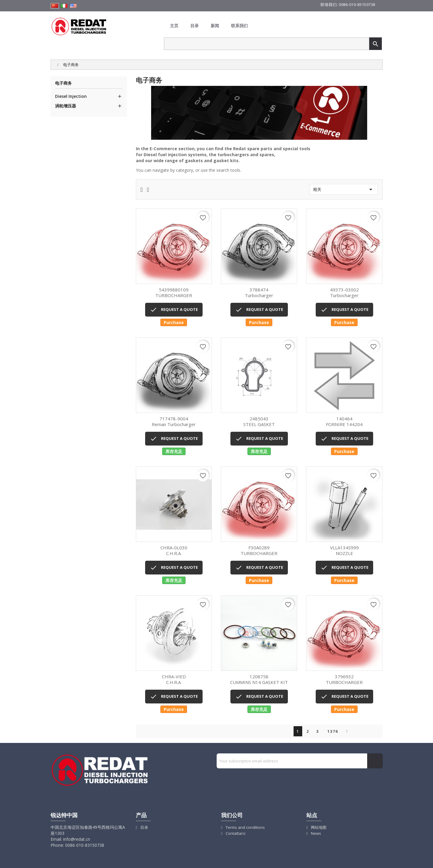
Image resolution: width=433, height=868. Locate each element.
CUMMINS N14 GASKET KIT (259, 680)
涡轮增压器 (66, 106)
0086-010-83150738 (357, 4)
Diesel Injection (71, 96)
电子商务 (63, 83)
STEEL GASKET (259, 422)
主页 (174, 26)
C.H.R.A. (174, 551)
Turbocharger (259, 293)
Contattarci (235, 833)
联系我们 (239, 26)
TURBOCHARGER (174, 293)
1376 (333, 731)
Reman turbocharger (174, 422)
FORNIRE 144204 (344, 422)
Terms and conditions (245, 827)
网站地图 (318, 827)
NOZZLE (344, 551)
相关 (344, 189)
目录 (195, 26)
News (316, 833)
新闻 (215, 26)
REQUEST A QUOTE (174, 310)
